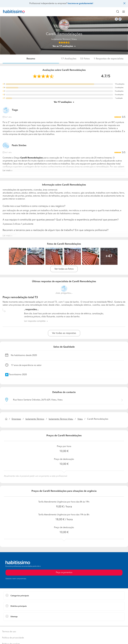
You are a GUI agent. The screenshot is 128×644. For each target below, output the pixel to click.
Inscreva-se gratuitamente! (80, 4)
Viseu (80, 419)
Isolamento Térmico (61, 39)
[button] (64, 596)
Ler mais (7, 171)
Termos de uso (9, 632)
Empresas (16, 419)
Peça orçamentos (64, 573)
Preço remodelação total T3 (20, 297)
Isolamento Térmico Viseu (61, 419)
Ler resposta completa (35, 321)
